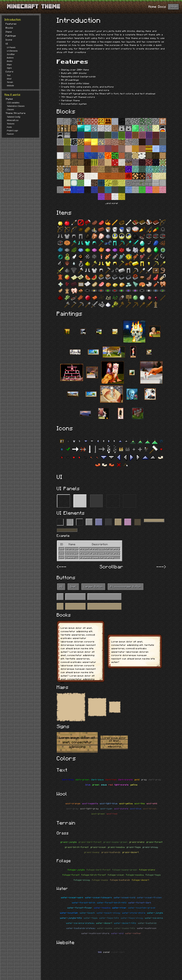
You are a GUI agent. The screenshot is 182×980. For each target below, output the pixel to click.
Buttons (10, 58)
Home (152, 7)
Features (11, 24)
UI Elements (12, 51)
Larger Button (93, 587)
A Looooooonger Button (126, 587)
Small (73, 587)
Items (9, 32)
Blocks (9, 28)
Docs (162, 7)
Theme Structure (16, 113)
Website (10, 86)
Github (173, 7)
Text (9, 75)
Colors (10, 72)
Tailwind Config (14, 117)
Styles (9, 99)
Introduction (13, 20)
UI (7, 44)
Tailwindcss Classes (16, 106)
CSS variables (13, 103)
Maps (9, 65)
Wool (9, 79)
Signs (9, 68)
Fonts (9, 127)
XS (61, 587)
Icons (9, 40)
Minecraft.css (13, 120)
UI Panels (11, 47)
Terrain (10, 82)
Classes (10, 110)
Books (10, 61)
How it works (13, 95)
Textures (11, 124)
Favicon (10, 134)
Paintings (11, 36)
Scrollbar (11, 54)
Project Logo (12, 131)
